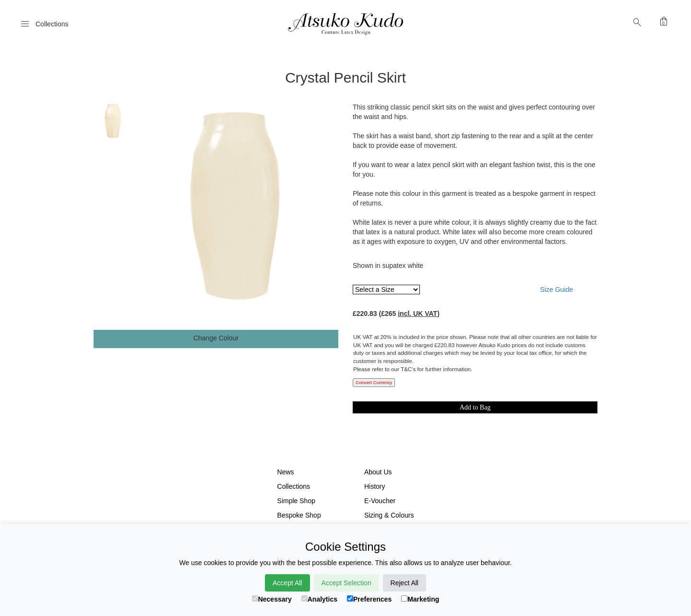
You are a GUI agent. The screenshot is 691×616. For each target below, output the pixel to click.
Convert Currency (374, 382)
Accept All (287, 583)
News (286, 472)
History (375, 486)
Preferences (369, 599)
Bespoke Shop (299, 515)
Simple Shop (296, 501)
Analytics (319, 599)
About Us (378, 472)
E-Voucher (380, 501)
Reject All (405, 583)
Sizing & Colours (389, 515)
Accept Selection (346, 583)
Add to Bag (475, 407)
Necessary (272, 599)
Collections (294, 486)
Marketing (420, 599)
